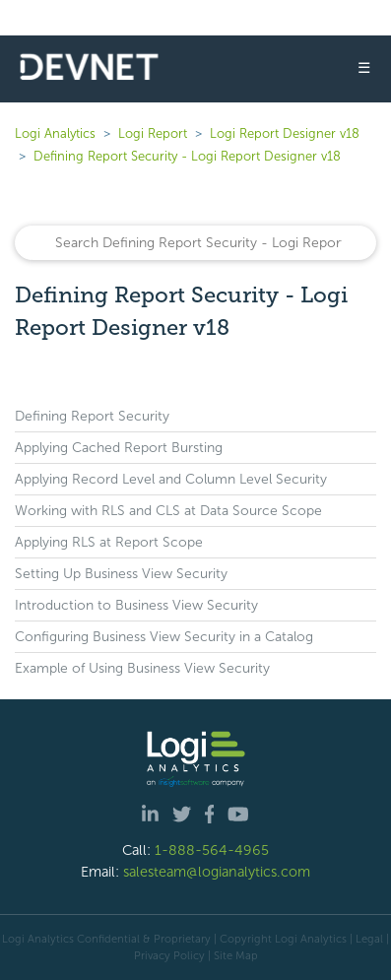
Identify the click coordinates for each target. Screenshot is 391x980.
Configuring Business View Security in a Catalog (164, 637)
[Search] (195, 243)
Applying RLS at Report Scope (109, 542)
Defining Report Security (92, 416)
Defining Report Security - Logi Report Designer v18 (187, 156)
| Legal (366, 939)
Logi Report (153, 133)
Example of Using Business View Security (142, 668)
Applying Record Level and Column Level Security (171, 479)
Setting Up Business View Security (121, 574)
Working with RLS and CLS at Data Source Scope (168, 511)
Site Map (236, 955)
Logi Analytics (55, 133)
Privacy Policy (169, 955)
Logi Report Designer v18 (285, 133)
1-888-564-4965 (212, 850)
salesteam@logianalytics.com (217, 872)
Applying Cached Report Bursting (119, 448)
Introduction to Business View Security (136, 605)
